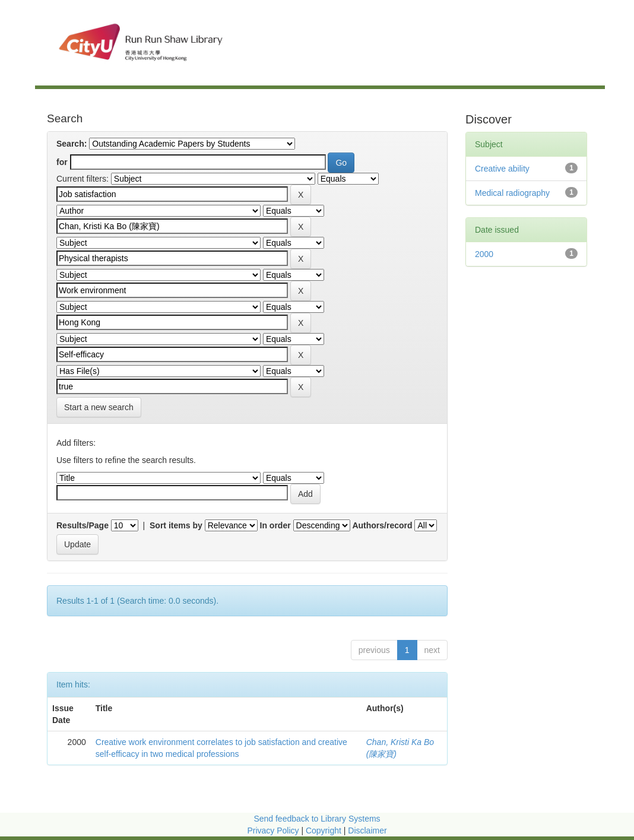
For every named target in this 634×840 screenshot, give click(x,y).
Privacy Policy (273, 831)
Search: (72, 144)
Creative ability (502, 169)
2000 (484, 254)
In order (275, 525)
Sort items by (176, 525)
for (62, 162)
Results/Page (83, 525)
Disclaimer (367, 831)
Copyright (325, 831)
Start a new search (99, 407)
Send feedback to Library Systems (317, 819)
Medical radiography (512, 193)
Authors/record (382, 525)
